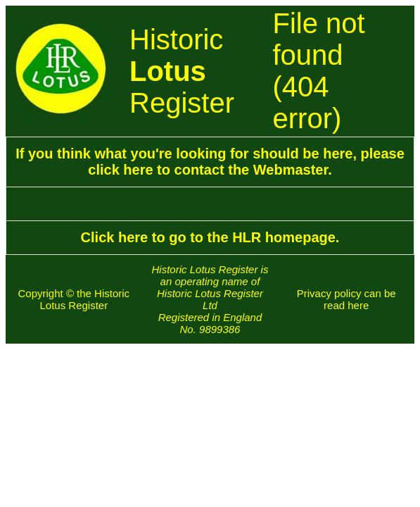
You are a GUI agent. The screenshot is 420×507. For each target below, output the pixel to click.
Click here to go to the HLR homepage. (210, 237)
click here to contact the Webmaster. (210, 170)
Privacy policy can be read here (346, 299)
